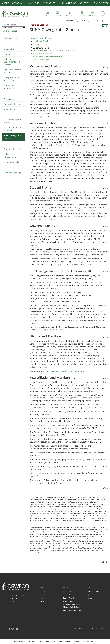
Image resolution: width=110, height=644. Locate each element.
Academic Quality (41, 41)
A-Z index (67, 591)
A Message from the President (13, 121)
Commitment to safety (48, 595)
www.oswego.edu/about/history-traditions (63, 371)
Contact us (43, 591)
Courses (7, 54)
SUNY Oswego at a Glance (12, 137)
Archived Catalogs (12, 173)
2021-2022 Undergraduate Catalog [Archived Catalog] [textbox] (84, 21)
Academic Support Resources (12, 71)
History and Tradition (43, 54)
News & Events (100, 3)
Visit (90, 595)
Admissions (33, 3)
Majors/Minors (11, 49)
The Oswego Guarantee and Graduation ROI (53, 50)
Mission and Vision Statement (12, 129)
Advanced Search (10, 31)
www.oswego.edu (41, 60)
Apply (91, 598)
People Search (69, 598)
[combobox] (86, 21)
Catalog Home (10, 38)
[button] (47, 14)
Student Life (49, 3)
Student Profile (40, 44)
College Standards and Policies (12, 79)
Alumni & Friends (67, 3)
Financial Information (13, 104)
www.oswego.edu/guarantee (52, 330)
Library (41, 598)
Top (106, 67)
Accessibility (68, 595)
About (6, 3)
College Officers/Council (11, 156)
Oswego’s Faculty (41, 47)
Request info (93, 591)
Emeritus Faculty (11, 162)
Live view (42, 601)
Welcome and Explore (43, 38)
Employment (68, 601)
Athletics (84, 3)
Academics (18, 3)
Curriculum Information (9, 87)
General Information (13, 149)
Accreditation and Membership (47, 57)
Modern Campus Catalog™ (85, 641)
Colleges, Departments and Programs (12, 62)
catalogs (20, 641)
